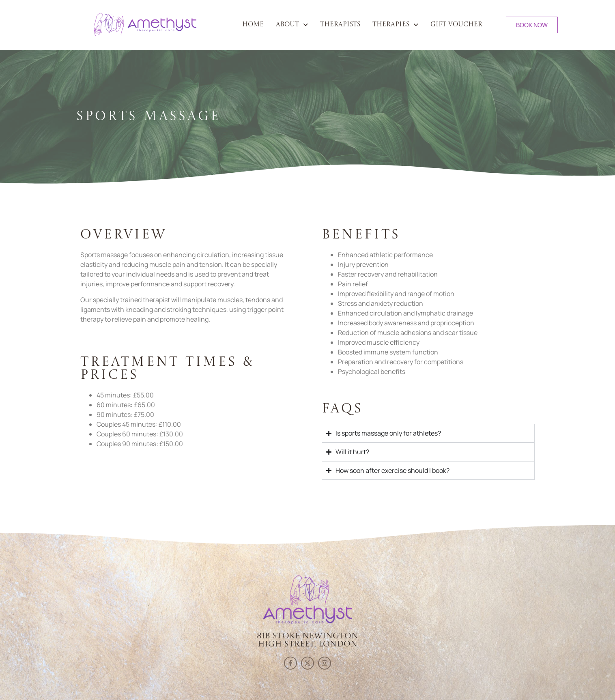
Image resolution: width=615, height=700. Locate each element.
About (292, 25)
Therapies (395, 25)
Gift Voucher (456, 25)
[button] (292, 25)
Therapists (340, 25)
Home (253, 25)
